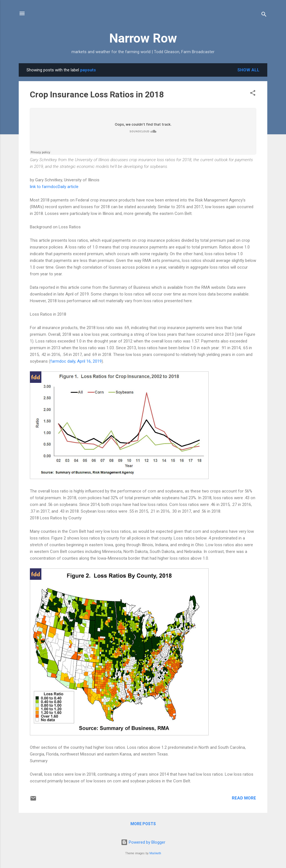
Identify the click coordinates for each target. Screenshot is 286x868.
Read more (244, 798)
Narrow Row (143, 38)
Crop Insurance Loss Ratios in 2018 (97, 94)
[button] (253, 94)
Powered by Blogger (143, 842)
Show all (248, 70)
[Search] (264, 15)
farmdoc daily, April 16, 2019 (76, 361)
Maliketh (155, 853)
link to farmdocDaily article (54, 187)
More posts (143, 824)
